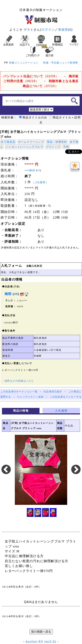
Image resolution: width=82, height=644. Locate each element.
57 (38, 170)
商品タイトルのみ (33, 118)
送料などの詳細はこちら (19, 381)
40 (16, 294)
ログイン (48, 30)
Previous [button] (6, 470)
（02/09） (31, 76)
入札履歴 (40, 182)
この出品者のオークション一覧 (19, 392)
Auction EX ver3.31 (41, 642)
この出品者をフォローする (66, 397)
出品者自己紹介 (53, 392)
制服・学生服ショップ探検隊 (61, 63)
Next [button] (76, 470)
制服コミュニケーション (24, 63)
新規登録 (65, 30)
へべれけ (30, 170)
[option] (41, 470)
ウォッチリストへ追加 (30, 397)
